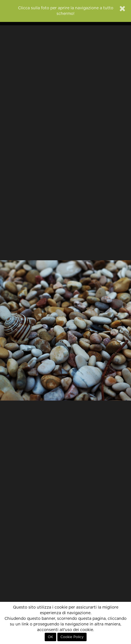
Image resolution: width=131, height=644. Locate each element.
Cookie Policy (72, 637)
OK (50, 637)
